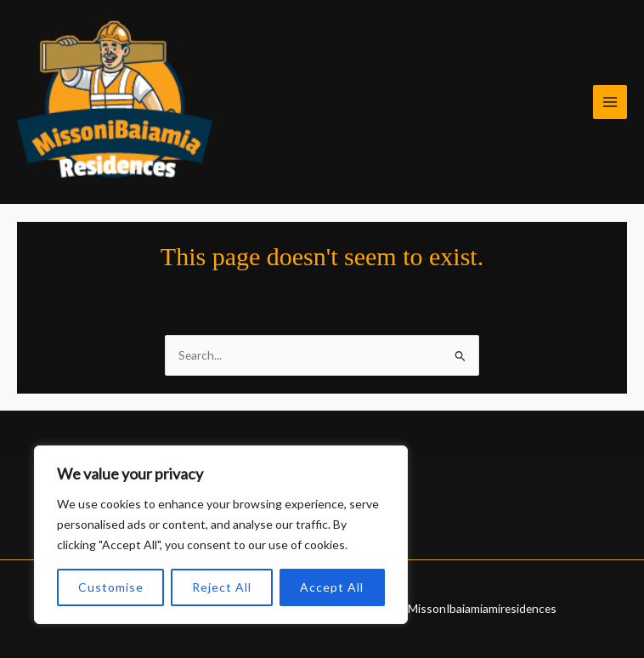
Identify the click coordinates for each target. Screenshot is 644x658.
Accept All (332, 587)
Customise (111, 587)
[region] (221, 535)
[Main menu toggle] (610, 102)
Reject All (222, 587)
